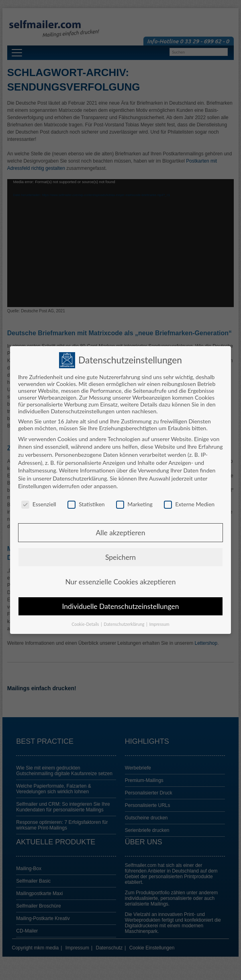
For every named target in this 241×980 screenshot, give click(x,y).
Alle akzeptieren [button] (120, 533)
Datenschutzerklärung (80, 478)
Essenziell (39, 504)
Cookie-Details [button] (86, 624)
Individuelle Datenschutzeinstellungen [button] (121, 606)
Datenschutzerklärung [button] (125, 624)
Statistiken (86, 504)
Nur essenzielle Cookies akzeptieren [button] (120, 582)
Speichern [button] (120, 557)
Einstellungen (35, 486)
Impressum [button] (159, 624)
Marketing (134, 504)
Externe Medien (189, 504)
